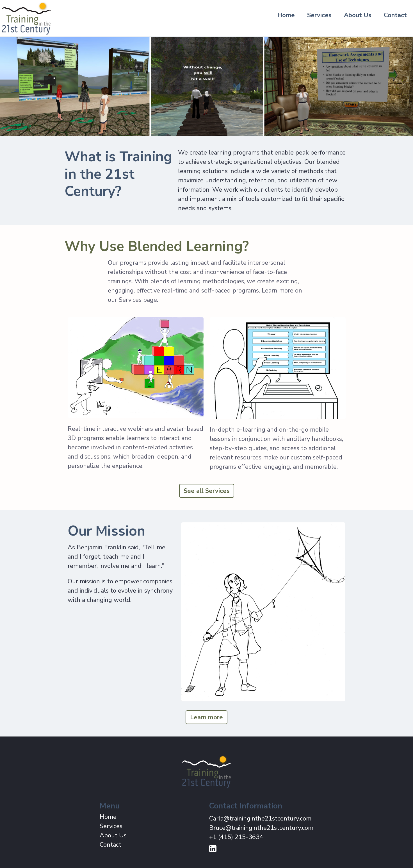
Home (286, 15)
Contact (395, 15)
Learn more (206, 717)
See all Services (207, 491)
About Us (358, 15)
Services (319, 15)
